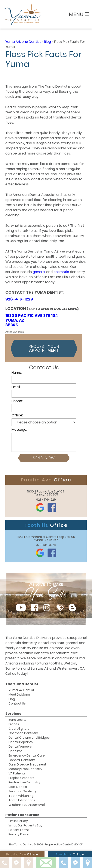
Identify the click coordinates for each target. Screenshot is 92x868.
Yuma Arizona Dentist (23, 42)
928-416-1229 (19, 299)
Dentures (16, 751)
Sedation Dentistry (23, 791)
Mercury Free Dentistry (25, 769)
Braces (14, 724)
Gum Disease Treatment (27, 764)
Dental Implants (21, 742)
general (39, 272)
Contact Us (17, 703)
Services (13, 714)
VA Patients (17, 773)
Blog (47, 42)
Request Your (44, 348)
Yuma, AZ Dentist (21, 690)
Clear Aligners (19, 729)
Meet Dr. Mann (19, 695)
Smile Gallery (18, 821)
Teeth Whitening (21, 796)
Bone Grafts (18, 720)
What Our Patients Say (25, 825)
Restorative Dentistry (24, 782)
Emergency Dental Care (27, 755)
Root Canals (18, 787)
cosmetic (62, 272)
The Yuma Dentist (22, 684)
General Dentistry (22, 760)
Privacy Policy (19, 834)
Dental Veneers (20, 747)
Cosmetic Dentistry (23, 733)
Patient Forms (19, 830)
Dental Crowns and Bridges (29, 738)
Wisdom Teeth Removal (27, 805)
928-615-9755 (46, 545)
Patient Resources (22, 815)
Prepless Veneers (21, 778)
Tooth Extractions (22, 800)
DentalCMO (73, 844)
